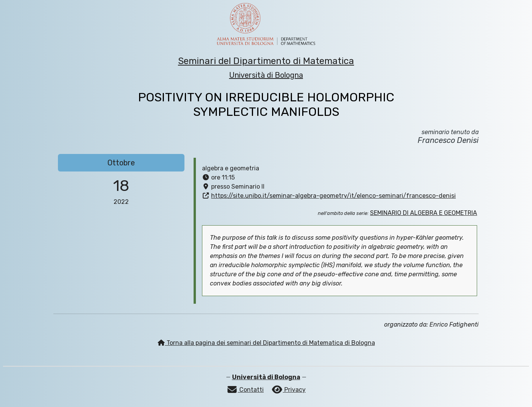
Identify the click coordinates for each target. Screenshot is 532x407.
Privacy (288, 390)
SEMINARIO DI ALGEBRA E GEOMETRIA (424, 213)
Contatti (245, 390)
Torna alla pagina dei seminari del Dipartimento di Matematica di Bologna (266, 343)
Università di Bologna (266, 75)
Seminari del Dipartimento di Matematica (266, 61)
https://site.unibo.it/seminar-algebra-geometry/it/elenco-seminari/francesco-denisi (333, 196)
